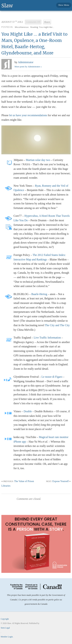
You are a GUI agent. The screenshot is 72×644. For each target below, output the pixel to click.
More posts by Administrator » (28, 67)
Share (47, 22)
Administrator (26, 62)
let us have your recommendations (28, 115)
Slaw (7, 5)
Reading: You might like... (42, 27)
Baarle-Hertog (39, 294)
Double (28, 411)
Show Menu (64, 5)
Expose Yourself (61, 481)
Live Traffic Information (47, 338)
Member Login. (7, 637)
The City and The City (57, 325)
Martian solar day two (38, 160)
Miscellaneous (22, 27)
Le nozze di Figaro (52, 377)
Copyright (5, 619)
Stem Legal (5, 628)
